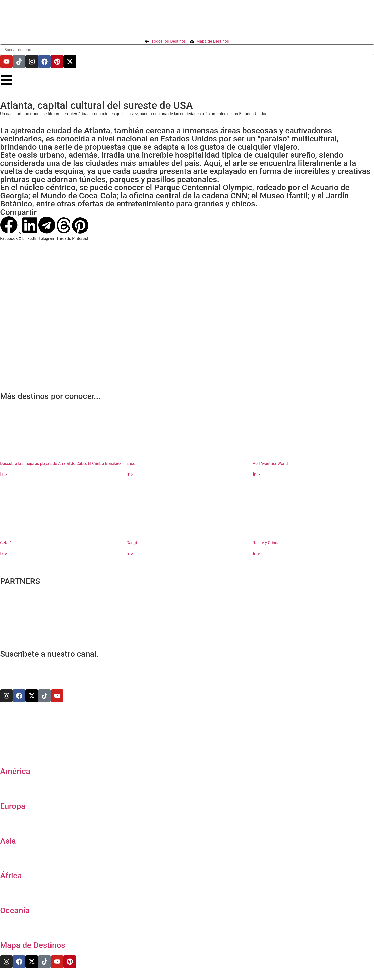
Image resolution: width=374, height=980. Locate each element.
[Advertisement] (152, 350)
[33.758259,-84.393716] (187, 294)
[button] (9, 229)
